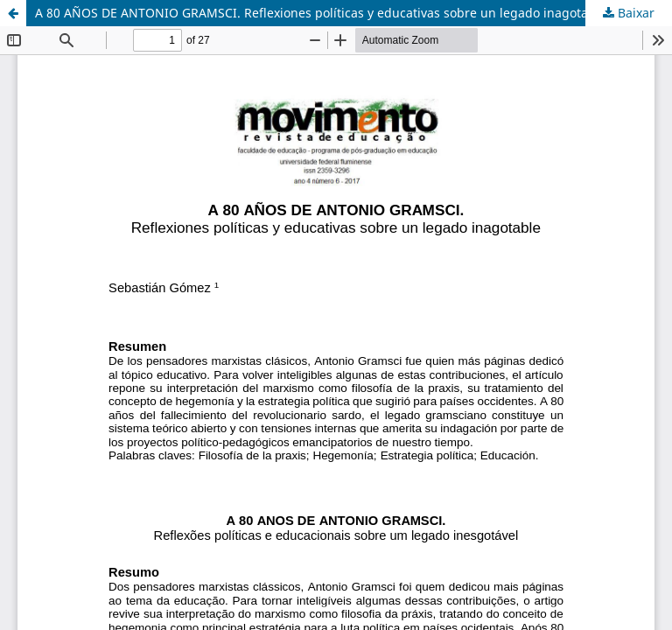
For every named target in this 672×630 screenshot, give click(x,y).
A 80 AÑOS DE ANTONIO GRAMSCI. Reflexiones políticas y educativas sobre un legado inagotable (321, 13)
